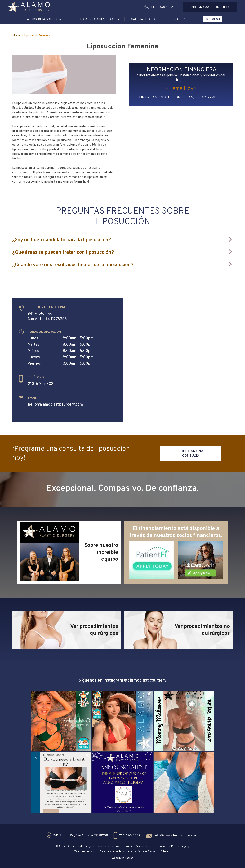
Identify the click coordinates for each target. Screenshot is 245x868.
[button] (29, 7)
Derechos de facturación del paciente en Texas (127, 851)
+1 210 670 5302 (162, 7)
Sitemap (166, 851)
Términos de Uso (84, 851)
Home (16, 36)
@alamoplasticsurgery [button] (145, 681)
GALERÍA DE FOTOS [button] (144, 19)
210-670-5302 (41, 384)
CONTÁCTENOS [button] (179, 19)
